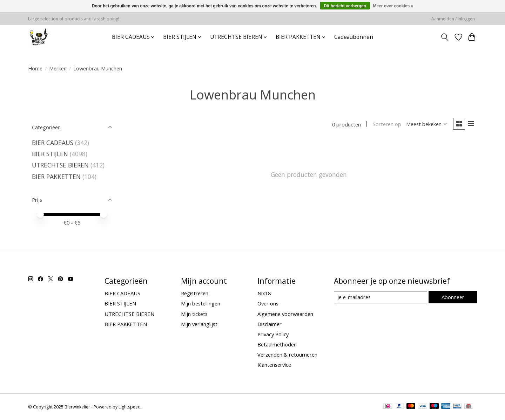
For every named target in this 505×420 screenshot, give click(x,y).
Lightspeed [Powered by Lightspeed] (130, 407)
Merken (58, 68)
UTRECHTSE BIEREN (60, 165)
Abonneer (453, 297)
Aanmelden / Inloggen (453, 19)
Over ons (268, 303)
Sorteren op (387, 124)
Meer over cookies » (393, 6)
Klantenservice (274, 365)
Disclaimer (270, 324)
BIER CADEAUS (53, 143)
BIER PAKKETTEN (56, 177)
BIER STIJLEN (50, 154)
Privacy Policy (273, 334)
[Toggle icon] (445, 37)
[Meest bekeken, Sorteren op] (426, 124)
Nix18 (264, 293)
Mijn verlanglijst (199, 324)
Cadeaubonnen (354, 37)
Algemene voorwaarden (285, 314)
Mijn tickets (194, 314)
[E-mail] (380, 297)
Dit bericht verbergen (345, 6)
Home (35, 68)
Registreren (195, 293)
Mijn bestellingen (201, 303)
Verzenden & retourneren (287, 354)
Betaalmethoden (277, 344)
